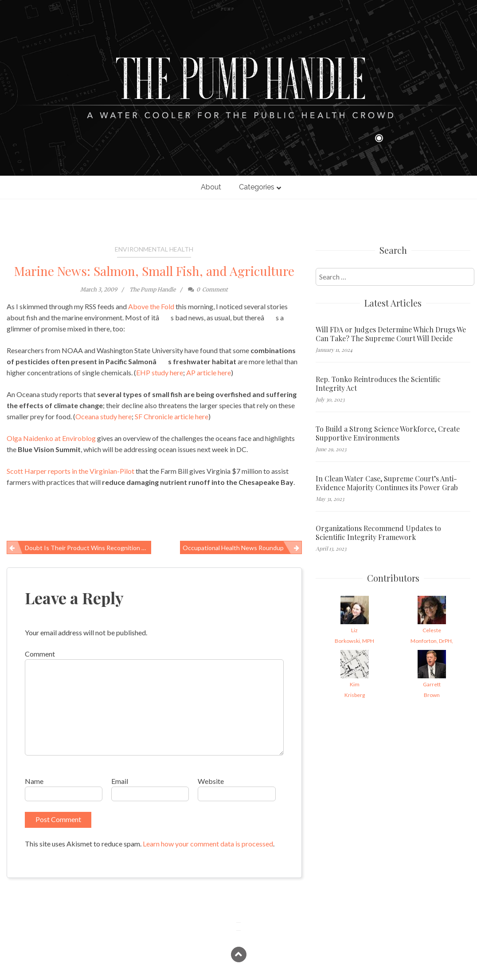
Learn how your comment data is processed (208, 844)
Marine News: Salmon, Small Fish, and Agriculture (154, 271)
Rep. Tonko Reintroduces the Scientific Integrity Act (378, 384)
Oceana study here (104, 416)
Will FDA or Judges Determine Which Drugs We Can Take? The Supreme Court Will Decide (391, 334)
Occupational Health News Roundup (233, 548)
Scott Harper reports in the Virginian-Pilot (70, 471)
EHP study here (160, 372)
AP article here (209, 372)
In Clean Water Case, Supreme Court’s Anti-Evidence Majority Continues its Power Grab (387, 483)
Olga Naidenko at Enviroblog (51, 438)
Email (120, 781)
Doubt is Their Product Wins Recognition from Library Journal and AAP (88, 548)
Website (211, 781)
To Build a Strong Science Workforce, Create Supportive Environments (388, 433)
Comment (40, 654)
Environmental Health (154, 249)
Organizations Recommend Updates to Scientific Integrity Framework (378, 533)
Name (34, 781)
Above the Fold (151, 306)
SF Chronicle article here (172, 416)
